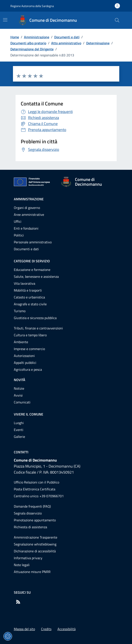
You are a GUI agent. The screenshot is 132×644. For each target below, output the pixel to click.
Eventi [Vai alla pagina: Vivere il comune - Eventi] (19, 430)
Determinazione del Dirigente (32, 49)
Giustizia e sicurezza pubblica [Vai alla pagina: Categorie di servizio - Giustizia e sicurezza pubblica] (35, 318)
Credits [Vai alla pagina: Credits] (46, 629)
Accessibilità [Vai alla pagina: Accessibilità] (67, 629)
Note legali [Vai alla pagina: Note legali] (22, 565)
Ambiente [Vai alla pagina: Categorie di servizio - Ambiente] (21, 342)
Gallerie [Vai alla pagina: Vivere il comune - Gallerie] (19, 437)
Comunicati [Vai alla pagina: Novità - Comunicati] (22, 402)
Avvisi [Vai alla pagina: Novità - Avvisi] (18, 395)
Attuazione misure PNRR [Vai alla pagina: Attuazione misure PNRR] (32, 572)
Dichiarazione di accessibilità (35, 551)
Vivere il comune (29, 414)
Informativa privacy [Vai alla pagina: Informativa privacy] (28, 558)
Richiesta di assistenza (30, 527)
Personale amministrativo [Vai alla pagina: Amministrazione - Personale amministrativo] (33, 242)
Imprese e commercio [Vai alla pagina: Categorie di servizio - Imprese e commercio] (29, 349)
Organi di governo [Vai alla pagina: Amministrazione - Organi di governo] (27, 208)
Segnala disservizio (28, 513)
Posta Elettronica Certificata (35, 489)
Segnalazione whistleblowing (35, 544)
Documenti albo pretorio (28, 43)
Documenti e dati (67, 37)
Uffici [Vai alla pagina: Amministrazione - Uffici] (18, 221)
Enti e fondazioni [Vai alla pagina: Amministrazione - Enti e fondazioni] (26, 228)
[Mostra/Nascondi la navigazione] (5, 20)
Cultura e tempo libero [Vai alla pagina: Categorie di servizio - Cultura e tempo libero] (30, 335)
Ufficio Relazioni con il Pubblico (37, 482)
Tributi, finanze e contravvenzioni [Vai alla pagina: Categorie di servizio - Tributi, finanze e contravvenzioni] (38, 328)
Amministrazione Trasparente (36, 537)
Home (15, 37)
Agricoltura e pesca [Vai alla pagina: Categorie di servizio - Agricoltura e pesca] (28, 369)
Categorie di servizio (32, 261)
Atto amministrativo (66, 43)
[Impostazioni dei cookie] (8, 636)
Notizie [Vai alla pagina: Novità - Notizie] (19, 388)
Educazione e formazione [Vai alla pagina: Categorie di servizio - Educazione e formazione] (32, 270)
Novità (20, 380)
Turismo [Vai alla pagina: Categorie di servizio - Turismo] (20, 311)
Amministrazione (37, 37)
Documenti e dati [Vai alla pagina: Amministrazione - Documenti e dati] (26, 249)
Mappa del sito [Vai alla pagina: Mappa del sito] (24, 629)
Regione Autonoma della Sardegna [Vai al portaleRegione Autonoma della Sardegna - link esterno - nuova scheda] (32, 6)
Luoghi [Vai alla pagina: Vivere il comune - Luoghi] (19, 423)
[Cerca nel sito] (117, 20)
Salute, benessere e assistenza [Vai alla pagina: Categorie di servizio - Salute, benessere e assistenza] (36, 276)
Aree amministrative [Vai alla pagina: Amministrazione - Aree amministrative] (29, 215)
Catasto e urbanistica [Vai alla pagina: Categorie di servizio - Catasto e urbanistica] (29, 297)
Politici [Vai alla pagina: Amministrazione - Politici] (19, 235)
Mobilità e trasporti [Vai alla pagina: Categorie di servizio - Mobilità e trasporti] (28, 290)
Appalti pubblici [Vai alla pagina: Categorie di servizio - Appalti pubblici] (25, 363)
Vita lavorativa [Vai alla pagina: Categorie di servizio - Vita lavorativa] (25, 283)
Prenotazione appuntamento (35, 520)
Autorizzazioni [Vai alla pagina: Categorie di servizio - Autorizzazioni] (24, 356)
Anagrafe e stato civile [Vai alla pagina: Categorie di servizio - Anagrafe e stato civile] (30, 304)
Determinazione (98, 43)
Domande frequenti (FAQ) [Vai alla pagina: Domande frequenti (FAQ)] (32, 506)
